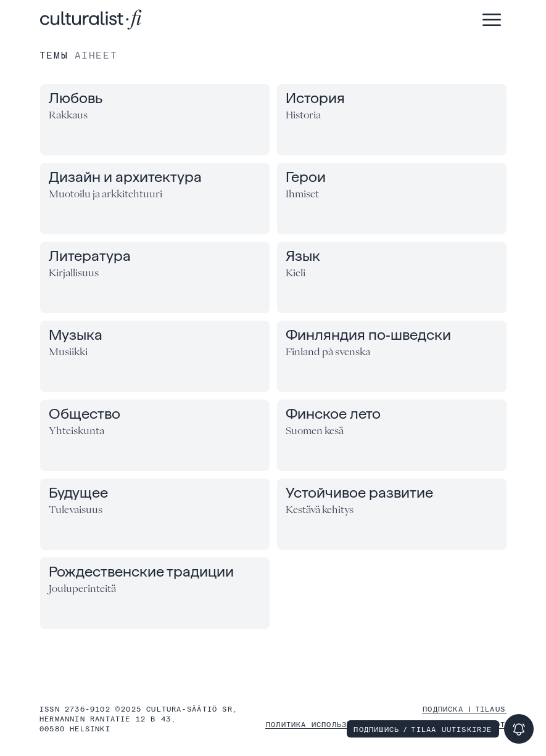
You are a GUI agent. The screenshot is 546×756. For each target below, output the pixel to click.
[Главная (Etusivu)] (91, 20)
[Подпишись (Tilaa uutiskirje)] (519, 729)
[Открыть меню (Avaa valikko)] (492, 20)
